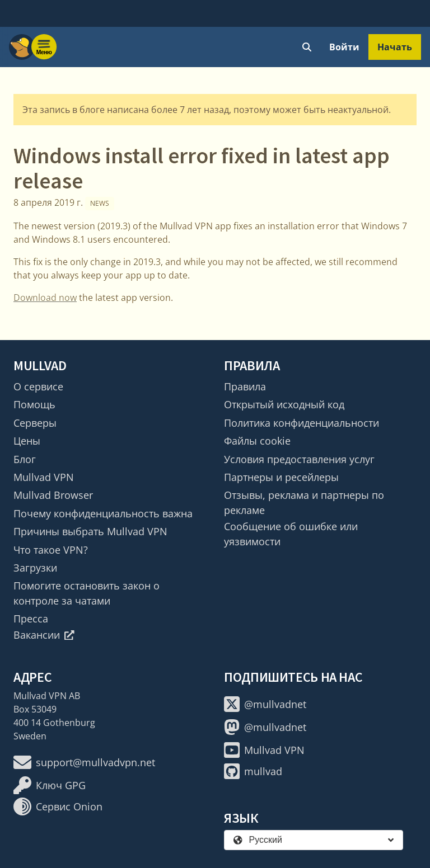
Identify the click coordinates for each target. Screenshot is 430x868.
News (100, 203)
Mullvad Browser (53, 495)
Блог (25, 459)
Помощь (34, 404)
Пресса (31, 619)
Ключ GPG (50, 785)
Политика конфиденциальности (302, 423)
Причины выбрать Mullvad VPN (90, 531)
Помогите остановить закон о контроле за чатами (87, 593)
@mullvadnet (265, 704)
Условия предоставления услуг (299, 459)
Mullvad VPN (44, 477)
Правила (245, 386)
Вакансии (44, 635)
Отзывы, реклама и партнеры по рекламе (304, 502)
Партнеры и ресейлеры (281, 477)
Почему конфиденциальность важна (103, 513)
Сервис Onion (58, 806)
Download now (45, 298)
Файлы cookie (257, 441)
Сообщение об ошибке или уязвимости (291, 534)
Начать (395, 47)
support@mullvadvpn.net (84, 762)
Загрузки (35, 568)
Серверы (35, 423)
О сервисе (38, 386)
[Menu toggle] (44, 47)
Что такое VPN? (51, 550)
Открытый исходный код (284, 404)
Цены (27, 441)
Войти (344, 47)
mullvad (253, 771)
